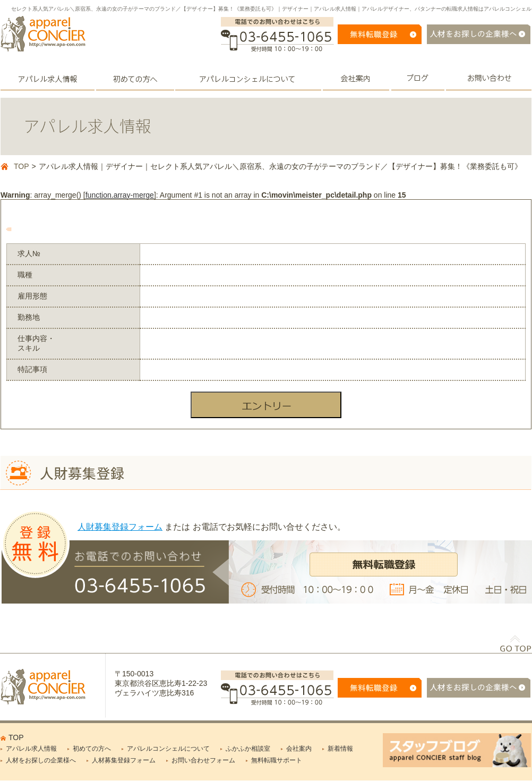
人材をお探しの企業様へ (41, 760)
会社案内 (299, 749)
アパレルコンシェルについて (168, 749)
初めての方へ (92, 749)
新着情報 (340, 749)
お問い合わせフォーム (203, 760)
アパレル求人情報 (31, 749)
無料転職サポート (277, 760)
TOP (22, 166)
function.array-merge (120, 195)
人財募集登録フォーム (120, 527)
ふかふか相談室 (248, 749)
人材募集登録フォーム (124, 760)
